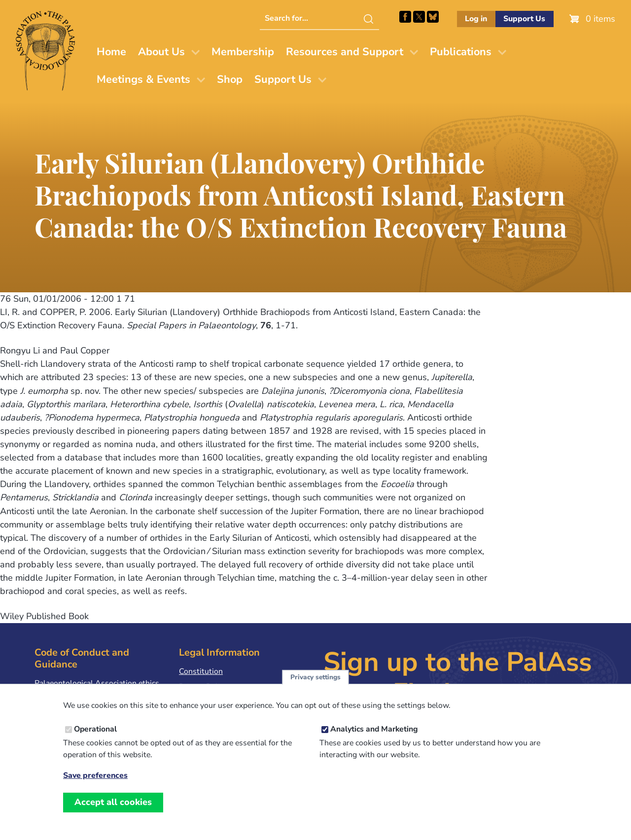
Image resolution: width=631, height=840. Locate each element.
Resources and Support (345, 52)
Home (111, 52)
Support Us (524, 19)
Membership (243, 52)
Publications (461, 52)
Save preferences (95, 782)
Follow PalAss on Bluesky (433, 17)
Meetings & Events (143, 79)
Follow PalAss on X (419, 17)
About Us (161, 52)
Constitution (201, 671)
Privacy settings (315, 683)
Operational (95, 735)
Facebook (405, 17)
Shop (230, 79)
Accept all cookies (113, 808)
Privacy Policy (203, 687)
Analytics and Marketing (374, 735)
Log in (476, 19)
